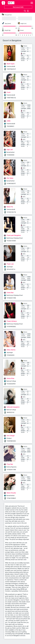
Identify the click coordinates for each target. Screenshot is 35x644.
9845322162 (11, 412)
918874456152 (11, 98)
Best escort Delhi (18, 7)
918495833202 (11, 441)
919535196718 (11, 212)
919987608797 (11, 184)
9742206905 (11, 355)
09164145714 (11, 269)
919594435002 (11, 327)
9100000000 (11, 155)
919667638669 (11, 498)
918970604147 (11, 69)
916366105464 (11, 241)
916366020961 (11, 384)
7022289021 (11, 126)
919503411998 (11, 298)
